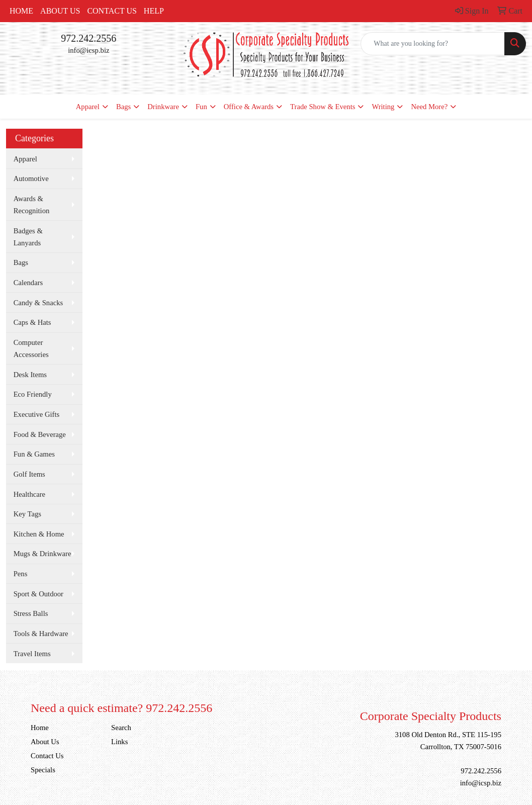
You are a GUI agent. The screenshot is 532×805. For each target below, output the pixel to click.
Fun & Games (34, 454)
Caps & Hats (32, 322)
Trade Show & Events (323, 107)
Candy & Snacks (38, 303)
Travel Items (32, 654)
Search (121, 728)
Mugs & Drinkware (42, 554)
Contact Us (112, 11)
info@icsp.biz (88, 50)
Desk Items (30, 375)
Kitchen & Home (39, 534)
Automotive (31, 178)
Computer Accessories (31, 348)
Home (21, 11)
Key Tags (27, 514)
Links (119, 742)
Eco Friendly (33, 394)
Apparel (88, 107)
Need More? (429, 107)
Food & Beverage (40, 434)
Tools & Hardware (41, 634)
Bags (123, 107)
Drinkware (163, 107)
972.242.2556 (88, 38)
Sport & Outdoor (38, 594)
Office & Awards (249, 107)
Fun (201, 107)
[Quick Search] (433, 44)
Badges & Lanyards (28, 237)
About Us (60, 11)
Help (154, 11)
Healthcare (29, 494)
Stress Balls (31, 613)
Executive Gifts (37, 414)
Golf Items (29, 474)
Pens (21, 574)
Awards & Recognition (32, 205)
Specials (43, 770)
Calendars (28, 283)
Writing (383, 107)
